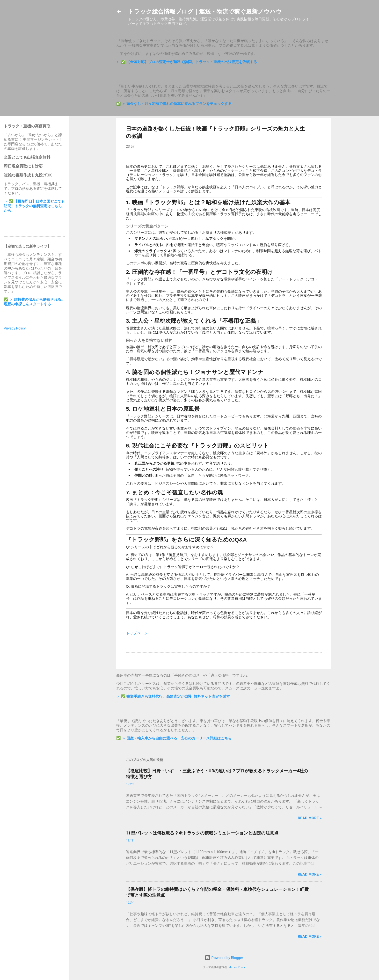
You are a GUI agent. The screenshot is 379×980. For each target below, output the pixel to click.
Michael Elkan (237, 967)
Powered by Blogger (224, 958)
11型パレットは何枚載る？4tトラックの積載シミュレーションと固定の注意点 (202, 833)
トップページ (137, 633)
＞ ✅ (187, 62)
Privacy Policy (15, 328)
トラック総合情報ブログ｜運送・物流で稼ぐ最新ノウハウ (205, 12)
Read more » (310, 818)
